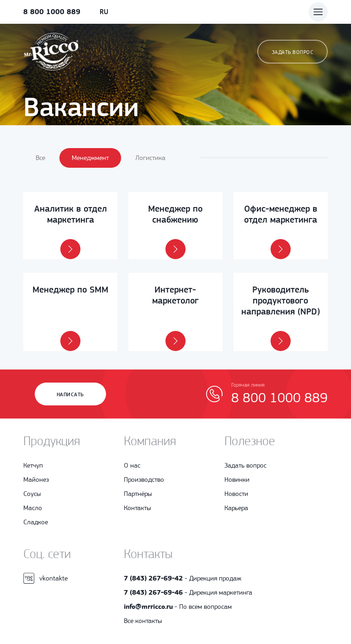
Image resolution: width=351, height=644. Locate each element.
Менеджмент (90, 158)
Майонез (36, 479)
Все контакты (143, 621)
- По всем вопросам (178, 607)
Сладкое (36, 522)
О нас (132, 465)
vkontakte (45, 578)
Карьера (236, 508)
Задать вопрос (292, 52)
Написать (70, 394)
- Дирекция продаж (183, 578)
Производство (144, 479)
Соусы (32, 494)
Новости (236, 494)
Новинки (237, 479)
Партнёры (138, 494)
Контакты (137, 508)
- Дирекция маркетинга (188, 592)
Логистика (150, 158)
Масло (33, 508)
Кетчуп (33, 465)
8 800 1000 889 (52, 12)
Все (40, 158)
